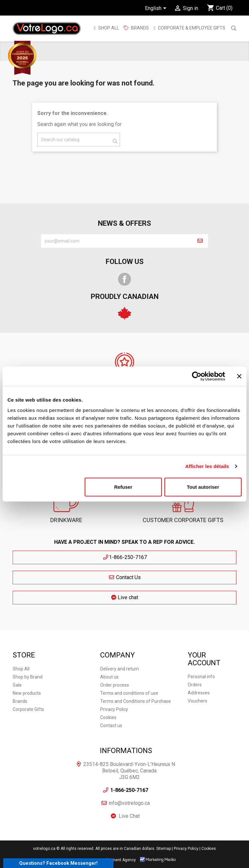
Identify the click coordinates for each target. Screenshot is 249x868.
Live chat (125, 597)
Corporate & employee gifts (191, 28)
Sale (17, 685)
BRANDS (140, 28)
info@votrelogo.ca (129, 803)
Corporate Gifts (28, 709)
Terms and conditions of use (129, 693)
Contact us (111, 725)
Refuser (123, 487)
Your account (204, 659)
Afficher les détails (207, 466)
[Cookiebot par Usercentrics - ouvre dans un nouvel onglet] (197, 376)
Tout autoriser (203, 487)
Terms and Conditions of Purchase (136, 701)
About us (109, 677)
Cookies (108, 717)
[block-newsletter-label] (117, 241)
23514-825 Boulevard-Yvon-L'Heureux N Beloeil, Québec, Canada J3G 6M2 (129, 771)
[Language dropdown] (157, 9)
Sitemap (164, 849)
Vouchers (197, 701)
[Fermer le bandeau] (239, 376)
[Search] (79, 140)
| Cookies (208, 849)
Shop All (108, 28)
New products (27, 693)
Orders (195, 685)
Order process (115, 685)
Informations (126, 751)
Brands (20, 701)
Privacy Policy (114, 709)
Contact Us (124, 577)
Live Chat (129, 816)
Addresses (199, 693)
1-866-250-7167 (125, 557)
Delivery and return (119, 669)
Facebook (124, 279)
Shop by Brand (28, 677)
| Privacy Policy (185, 849)
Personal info (201, 677)
